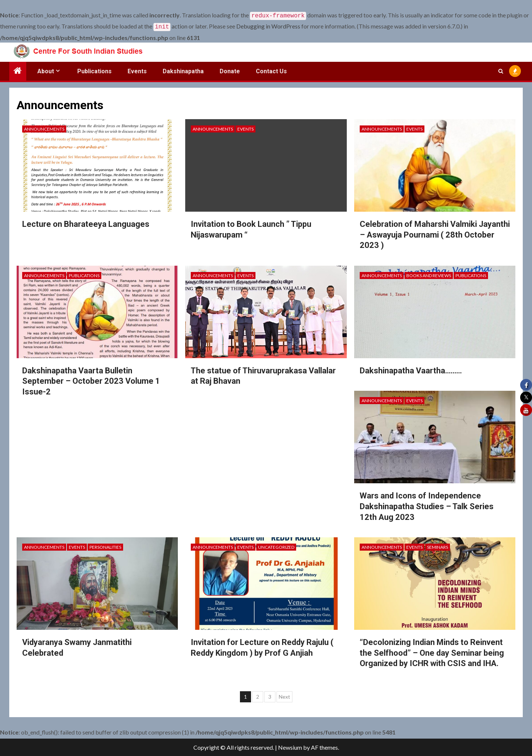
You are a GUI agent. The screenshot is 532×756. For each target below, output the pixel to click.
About (46, 70)
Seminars (438, 546)
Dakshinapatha (183, 70)
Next (284, 695)
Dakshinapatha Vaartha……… (411, 369)
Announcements (44, 127)
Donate (230, 70)
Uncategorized (276, 546)
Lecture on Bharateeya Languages (86, 223)
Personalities (105, 546)
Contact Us (271, 70)
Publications (94, 70)
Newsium (290, 747)
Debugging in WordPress (268, 25)
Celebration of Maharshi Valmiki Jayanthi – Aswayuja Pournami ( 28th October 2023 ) (435, 233)
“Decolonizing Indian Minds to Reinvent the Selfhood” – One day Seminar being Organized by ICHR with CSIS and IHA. (432, 651)
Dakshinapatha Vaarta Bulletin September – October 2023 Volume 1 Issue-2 (91, 380)
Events (137, 70)
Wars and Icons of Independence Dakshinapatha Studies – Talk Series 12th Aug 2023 (427, 505)
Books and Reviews (429, 274)
